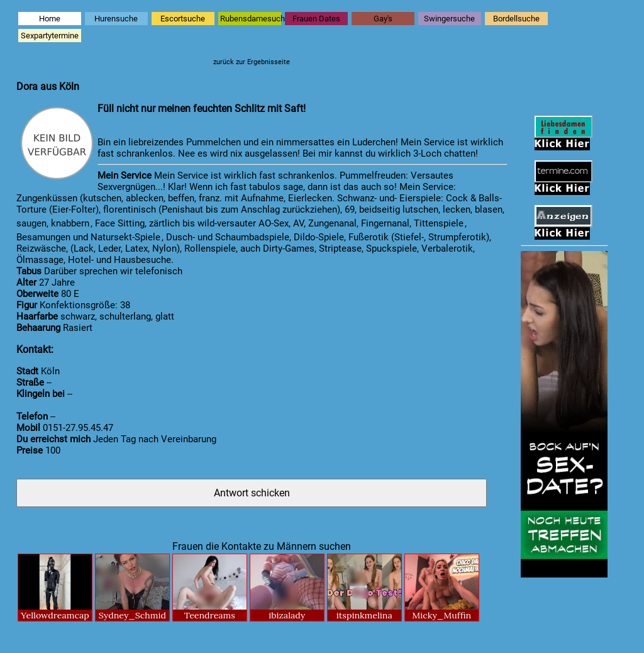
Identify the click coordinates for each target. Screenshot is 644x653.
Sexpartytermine (50, 36)
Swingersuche (449, 19)
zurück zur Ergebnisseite (252, 62)
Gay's (383, 19)
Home (50, 19)
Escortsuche (183, 19)
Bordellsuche (516, 19)
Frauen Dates (316, 19)
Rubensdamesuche (251, 19)
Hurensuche (116, 19)
